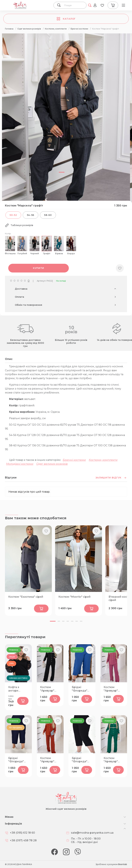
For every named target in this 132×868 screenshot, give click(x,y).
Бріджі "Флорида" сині (80, 689)
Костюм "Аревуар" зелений (111, 760)
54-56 (31, 215)
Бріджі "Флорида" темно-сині (16, 760)
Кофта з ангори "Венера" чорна (15, 689)
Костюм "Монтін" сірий (74, 597)
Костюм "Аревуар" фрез (111, 689)
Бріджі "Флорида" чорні (80, 760)
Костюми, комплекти (103, 460)
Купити (39, 268)
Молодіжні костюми (20, 464)
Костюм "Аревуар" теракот (47, 760)
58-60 (48, 215)
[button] (53, 621)
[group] (66, 129)
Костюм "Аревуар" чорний (47, 689)
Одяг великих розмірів (52, 464)
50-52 (13, 215)
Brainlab (123, 864)
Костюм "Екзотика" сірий (26, 597)
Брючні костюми (74, 460)
